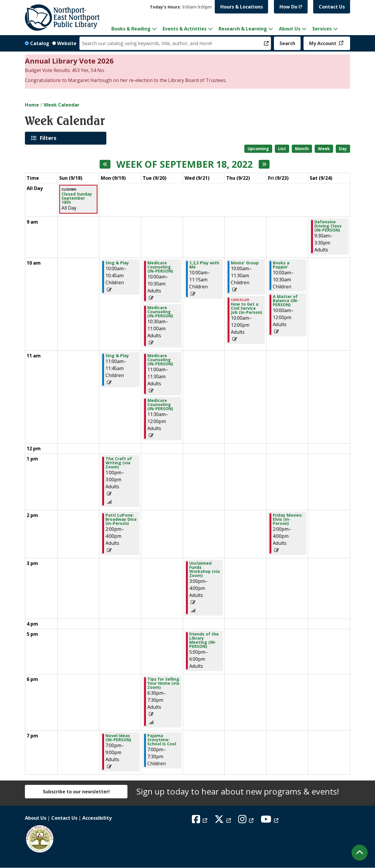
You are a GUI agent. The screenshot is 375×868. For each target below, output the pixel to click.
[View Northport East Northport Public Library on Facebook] (200, 821)
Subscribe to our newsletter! (76, 792)
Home (32, 105)
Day (343, 149)
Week (324, 149)
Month (302, 149)
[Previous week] (105, 164)
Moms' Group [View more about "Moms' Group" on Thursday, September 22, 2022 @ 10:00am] (245, 263)
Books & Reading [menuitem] (131, 29)
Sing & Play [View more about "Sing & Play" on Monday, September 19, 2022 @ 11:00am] (117, 356)
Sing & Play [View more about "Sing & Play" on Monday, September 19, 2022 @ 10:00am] (117, 263)
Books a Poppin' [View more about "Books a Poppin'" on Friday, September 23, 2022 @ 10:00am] (281, 265)
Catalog (40, 43)
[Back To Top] (360, 853)
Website (67, 43)
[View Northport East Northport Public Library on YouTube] (270, 821)
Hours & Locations (242, 7)
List (282, 149)
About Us (36, 818)
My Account (323, 43)
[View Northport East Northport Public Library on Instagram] (247, 821)
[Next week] (264, 164)
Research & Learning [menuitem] (243, 29)
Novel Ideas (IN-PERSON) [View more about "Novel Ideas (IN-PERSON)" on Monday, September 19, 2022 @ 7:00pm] (118, 738)
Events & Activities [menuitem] (185, 29)
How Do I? (291, 7)
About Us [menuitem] (290, 29)
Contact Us (332, 7)
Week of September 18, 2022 (185, 164)
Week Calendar (62, 105)
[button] (181, 7)
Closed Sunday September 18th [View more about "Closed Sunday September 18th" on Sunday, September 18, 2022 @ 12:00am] (77, 198)
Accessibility (97, 818)
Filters (49, 138)
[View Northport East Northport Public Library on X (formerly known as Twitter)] (223, 821)
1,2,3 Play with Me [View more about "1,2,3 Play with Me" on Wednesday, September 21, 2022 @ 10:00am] (204, 265)
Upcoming (258, 149)
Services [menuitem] (322, 29)
